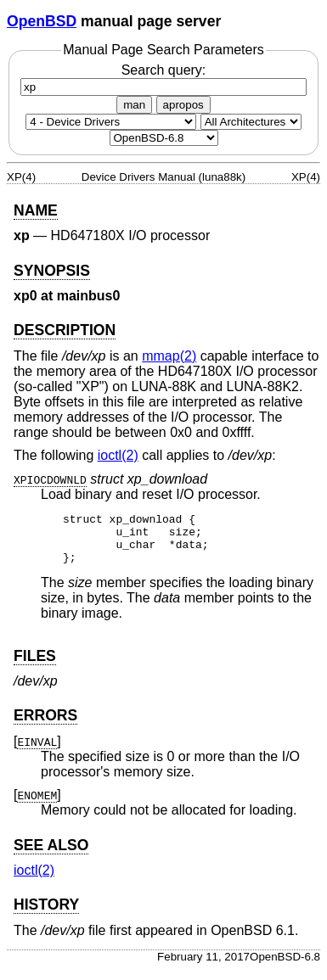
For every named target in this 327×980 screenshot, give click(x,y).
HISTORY (46, 915)
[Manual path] (164, 138)
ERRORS (45, 725)
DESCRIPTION (65, 330)
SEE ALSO (51, 855)
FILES (35, 666)
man (134, 105)
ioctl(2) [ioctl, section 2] (118, 455)
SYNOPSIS (52, 271)
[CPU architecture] (251, 122)
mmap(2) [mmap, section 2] (169, 356)
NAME (36, 210)
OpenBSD (42, 21)
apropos (183, 105)
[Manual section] (111, 122)
